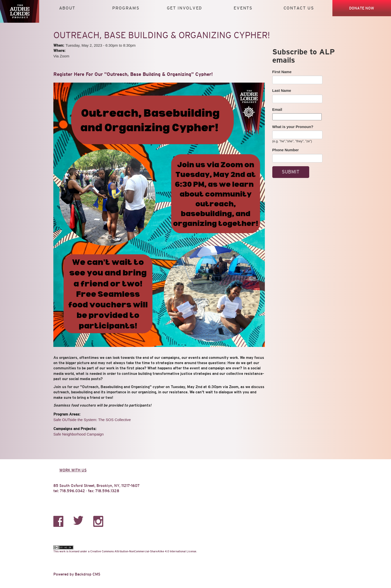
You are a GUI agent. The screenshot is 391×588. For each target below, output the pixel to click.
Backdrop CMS (88, 574)
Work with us (73, 470)
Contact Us (299, 8)
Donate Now (362, 8)
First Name (282, 72)
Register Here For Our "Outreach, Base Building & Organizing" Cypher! (133, 74)
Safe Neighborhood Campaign (79, 434)
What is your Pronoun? (293, 127)
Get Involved (185, 8)
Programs (126, 8)
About (67, 8)
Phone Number (286, 150)
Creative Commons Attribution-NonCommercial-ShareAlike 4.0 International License (143, 551)
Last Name (282, 90)
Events (243, 8)
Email (277, 109)
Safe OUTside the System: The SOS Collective (92, 420)
